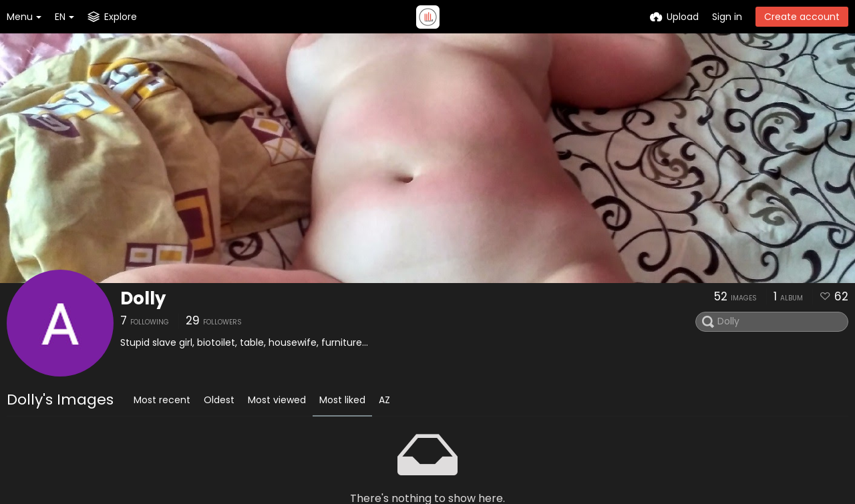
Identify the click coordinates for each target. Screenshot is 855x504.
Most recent (162, 400)
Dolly (143, 298)
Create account (802, 17)
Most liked (342, 400)
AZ (384, 400)
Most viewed (277, 400)
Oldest (219, 400)
